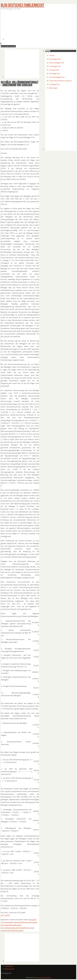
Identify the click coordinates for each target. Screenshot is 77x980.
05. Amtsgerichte (53, 70)
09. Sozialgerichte (53, 84)
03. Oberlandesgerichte (55, 63)
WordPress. (48, 978)
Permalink (33, 920)
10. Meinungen (52, 88)
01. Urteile (50, 55)
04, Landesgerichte (54, 66)
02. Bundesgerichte (54, 59)
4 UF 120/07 (5, 915)
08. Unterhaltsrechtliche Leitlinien (59, 81)
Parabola (39, 978)
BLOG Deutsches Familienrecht (22, 5)
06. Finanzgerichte (53, 74)
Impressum (9, 966)
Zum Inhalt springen (8, 46)
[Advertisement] (41, 26)
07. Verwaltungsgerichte (56, 77)
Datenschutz (9, 969)
